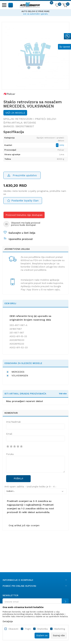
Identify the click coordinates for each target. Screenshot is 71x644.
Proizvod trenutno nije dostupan (24, 215)
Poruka (10, 454)
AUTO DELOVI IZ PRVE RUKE (35, 11)
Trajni (28, 629)
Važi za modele (15, 113)
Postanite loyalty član (25, 201)
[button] (11, 5)
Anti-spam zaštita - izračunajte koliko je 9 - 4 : (30, 487)
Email (9, 434)
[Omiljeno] (57, 6)
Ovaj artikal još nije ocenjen (24, 525)
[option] (35, 12)
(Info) (62, 145)
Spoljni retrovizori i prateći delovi (30, 119)
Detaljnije (8, 621)
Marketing (60, 629)
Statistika (42, 629)
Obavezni (13, 629)
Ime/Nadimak (13, 422)
